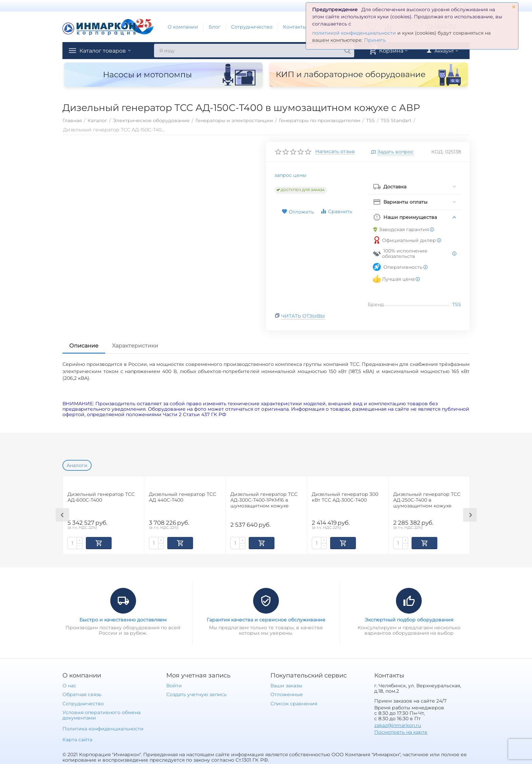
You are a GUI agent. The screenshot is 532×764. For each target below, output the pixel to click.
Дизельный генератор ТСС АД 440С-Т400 (183, 497)
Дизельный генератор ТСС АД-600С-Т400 (101, 497)
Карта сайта (77, 739)
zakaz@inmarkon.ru (398, 725)
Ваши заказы (286, 685)
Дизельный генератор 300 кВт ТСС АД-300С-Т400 (345, 497)
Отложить (298, 212)
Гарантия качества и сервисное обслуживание (266, 619)
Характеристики (135, 346)
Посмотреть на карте (401, 731)
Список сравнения (294, 703)
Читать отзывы (303, 316)
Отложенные (287, 694)
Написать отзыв (335, 152)
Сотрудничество (252, 27)
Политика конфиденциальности (103, 728)
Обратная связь (82, 694)
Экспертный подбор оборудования (409, 619)
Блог (215, 27)
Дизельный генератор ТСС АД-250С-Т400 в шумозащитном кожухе (427, 500)
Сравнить (336, 211)
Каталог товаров (106, 51)
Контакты (295, 27)
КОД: (437, 152)
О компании (183, 27)
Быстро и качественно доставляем (123, 619)
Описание (84, 346)
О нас (69, 685)
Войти (174, 685)
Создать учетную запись (196, 694)
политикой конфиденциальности (354, 33)
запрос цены (290, 175)
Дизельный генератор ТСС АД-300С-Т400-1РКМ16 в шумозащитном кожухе (264, 500)
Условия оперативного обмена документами (101, 714)
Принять (375, 40)
